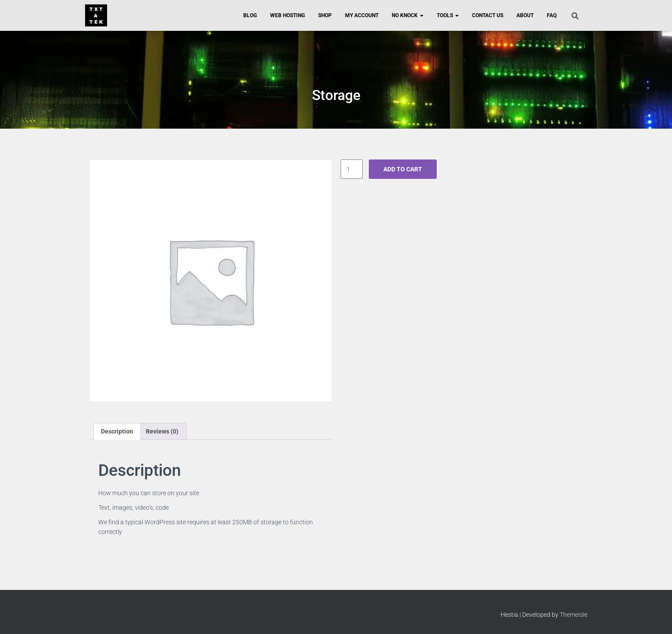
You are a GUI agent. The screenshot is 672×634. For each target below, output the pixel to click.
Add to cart (403, 169)
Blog (250, 15)
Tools (448, 15)
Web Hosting (288, 15)
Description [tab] (117, 431)
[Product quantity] (352, 169)
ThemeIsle (574, 615)
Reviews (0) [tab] (162, 431)
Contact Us (488, 15)
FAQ (552, 15)
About (525, 15)
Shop (325, 15)
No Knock (408, 15)
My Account (362, 15)
